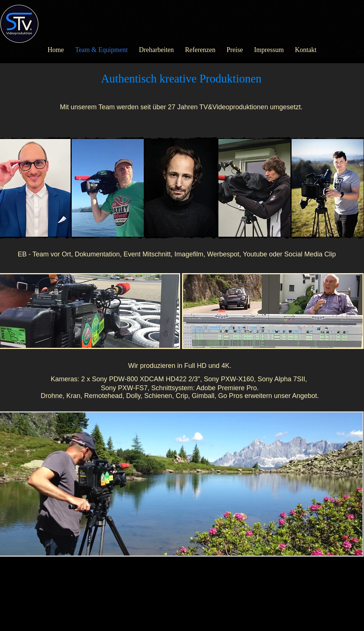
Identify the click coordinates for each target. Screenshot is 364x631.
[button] (108, 188)
